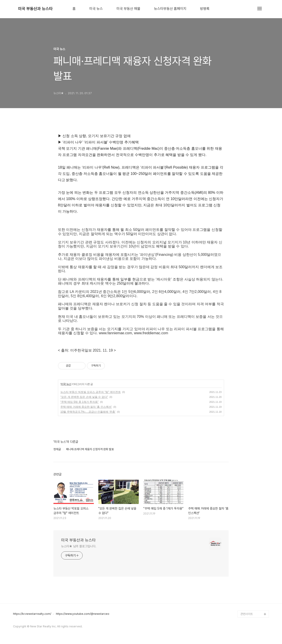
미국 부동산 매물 (128, 9)
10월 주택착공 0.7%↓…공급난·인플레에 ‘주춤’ (88, 412)
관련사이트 (247, 614)
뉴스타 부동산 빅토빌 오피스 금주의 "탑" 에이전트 (91, 392)
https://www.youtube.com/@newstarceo (83, 614)
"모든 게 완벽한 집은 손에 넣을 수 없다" (84, 397)
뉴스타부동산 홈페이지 (170, 9)
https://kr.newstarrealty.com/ (32, 614)
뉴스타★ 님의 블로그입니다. (79, 546)
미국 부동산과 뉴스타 (35, 9)
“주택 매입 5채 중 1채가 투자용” (79, 402)
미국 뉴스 (96, 9)
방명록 (205, 9)
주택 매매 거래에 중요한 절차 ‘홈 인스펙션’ (86, 407)
